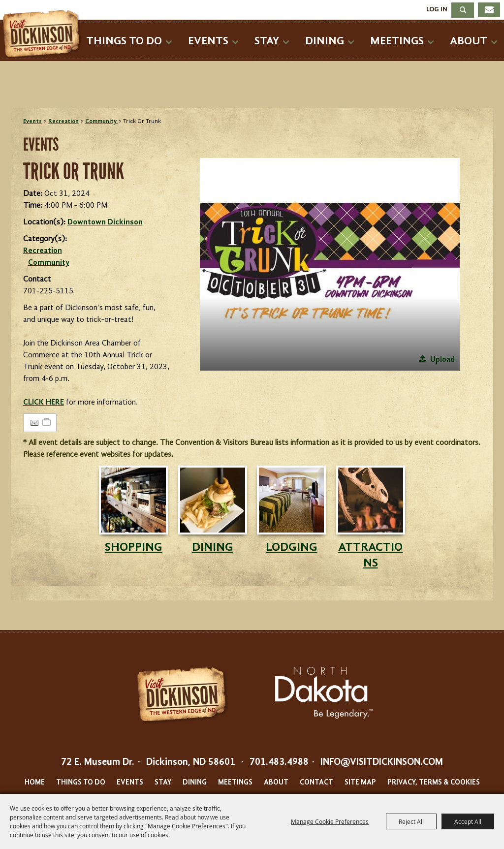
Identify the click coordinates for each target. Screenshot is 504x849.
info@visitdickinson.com (382, 762)
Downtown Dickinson (105, 222)
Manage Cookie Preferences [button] (330, 821)
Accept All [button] (468, 821)
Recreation (63, 122)
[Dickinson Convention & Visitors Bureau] (44, 34)
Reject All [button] (411, 821)
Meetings (397, 41)
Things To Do (124, 41)
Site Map (360, 783)
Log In (437, 9)
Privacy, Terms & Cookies (434, 783)
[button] (330, 264)
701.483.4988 (279, 762)
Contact (316, 783)
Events (208, 41)
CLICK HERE (44, 403)
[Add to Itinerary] (47, 423)
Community (102, 122)
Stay (267, 41)
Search (463, 10)
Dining (325, 41)
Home (35, 783)
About (469, 41)
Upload (442, 360)
